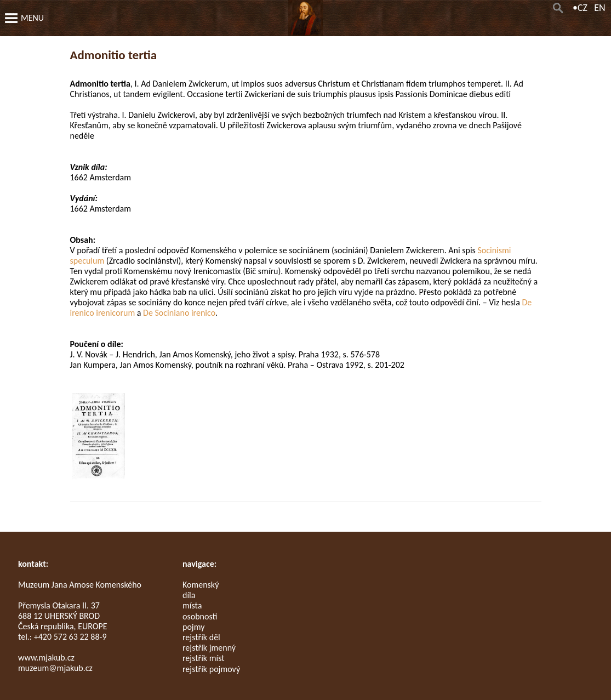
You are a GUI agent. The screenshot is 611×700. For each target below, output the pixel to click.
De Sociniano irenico (179, 313)
